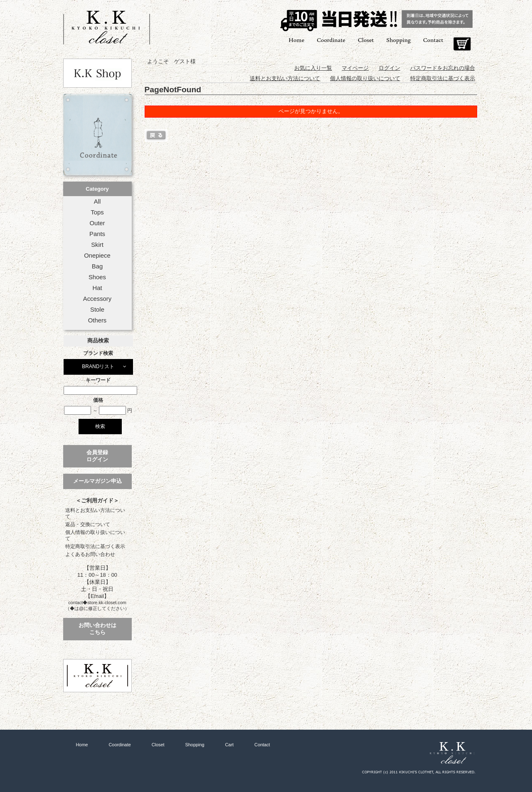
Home (296, 40)
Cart (462, 44)
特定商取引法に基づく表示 (95, 546)
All (97, 202)
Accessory (97, 299)
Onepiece (97, 256)
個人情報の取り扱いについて (95, 535)
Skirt (97, 245)
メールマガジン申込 (97, 481)
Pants (97, 234)
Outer (97, 223)
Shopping (398, 40)
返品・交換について (88, 524)
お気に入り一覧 (313, 68)
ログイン (389, 68)
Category (97, 189)
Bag (97, 266)
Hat (97, 288)
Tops (97, 212)
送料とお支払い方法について (95, 513)
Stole (97, 310)
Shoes (97, 277)
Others (97, 320)
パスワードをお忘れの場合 (443, 68)
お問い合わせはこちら (97, 629)
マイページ (355, 68)
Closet (366, 40)
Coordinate (331, 40)
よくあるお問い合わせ (90, 554)
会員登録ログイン (97, 456)
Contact (433, 40)
